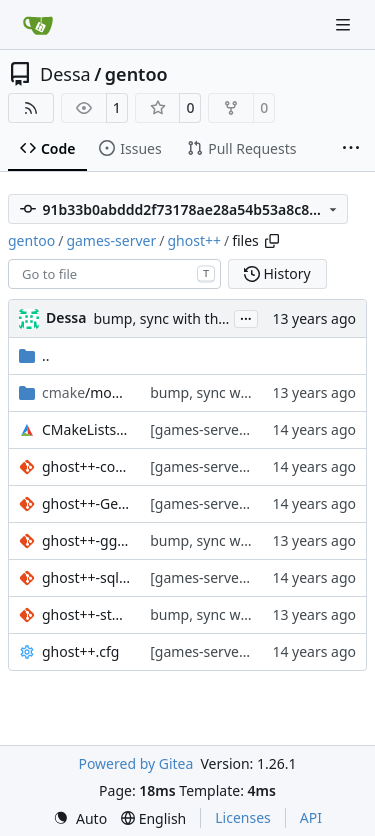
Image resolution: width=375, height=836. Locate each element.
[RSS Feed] (31, 108)
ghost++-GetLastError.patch (86, 503)
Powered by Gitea (135, 763)
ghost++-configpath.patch (86, 466)
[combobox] (114, 274)
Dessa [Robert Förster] (66, 317)
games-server (111, 240)
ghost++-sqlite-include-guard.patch (86, 577)
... (246, 317)
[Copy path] (272, 241)
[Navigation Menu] (345, 24)
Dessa (65, 74)
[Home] (38, 25)
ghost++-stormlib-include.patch (86, 614)
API (311, 817)
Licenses (243, 817)
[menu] (80, 818)
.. (34, 355)
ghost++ (194, 240)
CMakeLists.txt (86, 429)
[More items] (351, 149)
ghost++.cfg (80, 651)
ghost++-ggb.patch (86, 540)
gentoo (136, 74)
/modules (86, 392)
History (277, 273)
